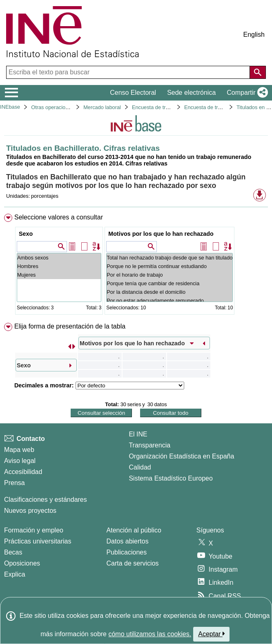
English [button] (254, 35)
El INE (138, 434)
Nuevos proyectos (30, 511)
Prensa (14, 483)
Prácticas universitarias (38, 541)
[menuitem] (136, 266)
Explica (15, 574)
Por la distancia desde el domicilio (169, 292)
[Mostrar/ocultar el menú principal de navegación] (12, 93)
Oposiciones (22, 563)
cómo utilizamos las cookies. (150, 634)
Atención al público (134, 530)
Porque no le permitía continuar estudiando (169, 266)
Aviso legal (20, 461)
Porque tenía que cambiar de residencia (169, 283)
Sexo (26, 234)
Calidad (140, 467)
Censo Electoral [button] (133, 93)
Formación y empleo (34, 530)
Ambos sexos (59, 258)
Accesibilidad (23, 472)
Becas (13, 552)
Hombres (59, 266)
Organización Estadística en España (181, 456)
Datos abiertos (128, 541)
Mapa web (19, 450)
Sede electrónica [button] (191, 93)
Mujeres (59, 275)
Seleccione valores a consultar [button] (59, 217)
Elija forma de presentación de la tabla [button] (70, 326)
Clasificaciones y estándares (46, 500)
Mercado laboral (102, 107)
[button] (246, 93)
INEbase (10, 107)
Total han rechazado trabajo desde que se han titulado (169, 258)
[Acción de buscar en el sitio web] (258, 72)
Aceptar (211, 634)
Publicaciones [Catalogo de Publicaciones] (127, 552)
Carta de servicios (133, 563)
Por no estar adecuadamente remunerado (169, 301)
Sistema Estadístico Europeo (171, 478)
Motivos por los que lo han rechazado (161, 234)
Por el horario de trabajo (169, 275)
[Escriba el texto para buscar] (129, 72)
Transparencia (149, 445)
